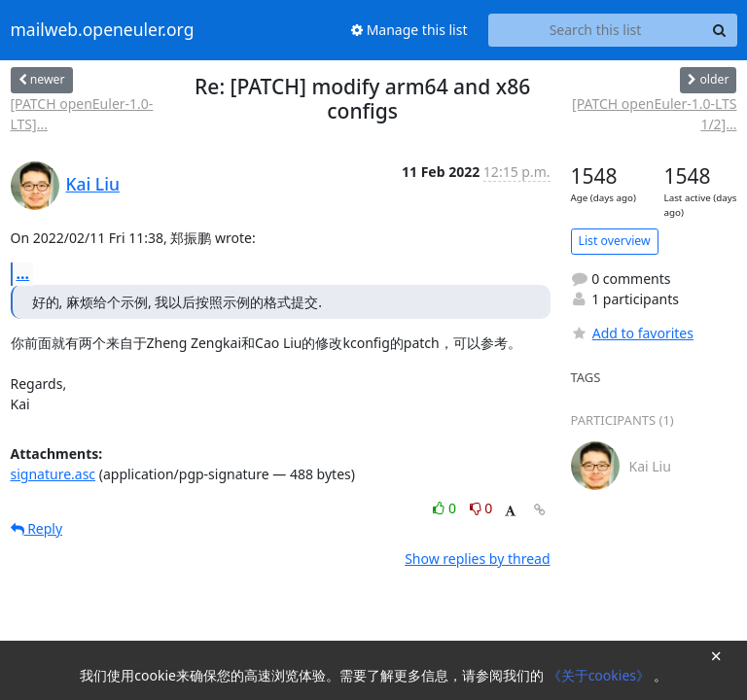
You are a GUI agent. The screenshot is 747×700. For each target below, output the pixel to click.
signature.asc (53, 474)
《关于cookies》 (601, 675)
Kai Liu (93, 184)
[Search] (720, 30)
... (23, 273)
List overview (615, 241)
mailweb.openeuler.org (103, 30)
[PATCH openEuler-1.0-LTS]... (82, 114)
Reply (37, 528)
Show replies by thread (477, 559)
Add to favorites (632, 333)
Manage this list (409, 30)
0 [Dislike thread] (481, 508)
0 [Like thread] (446, 508)
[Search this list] (596, 30)
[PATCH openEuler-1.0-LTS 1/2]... (654, 114)
